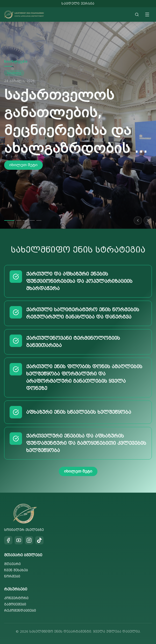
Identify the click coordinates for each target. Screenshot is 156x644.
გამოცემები (15, 604)
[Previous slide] (138, 220)
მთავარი (12, 564)
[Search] (137, 14)
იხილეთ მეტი (23, 165)
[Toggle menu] (147, 14)
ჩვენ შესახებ (16, 570)
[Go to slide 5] (39, 220)
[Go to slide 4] (32, 220)
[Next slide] (148, 220)
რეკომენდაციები (20, 610)
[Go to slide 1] (9, 220)
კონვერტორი (16, 598)
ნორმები (12, 576)
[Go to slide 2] (19, 220)
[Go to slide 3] (25, 220)
